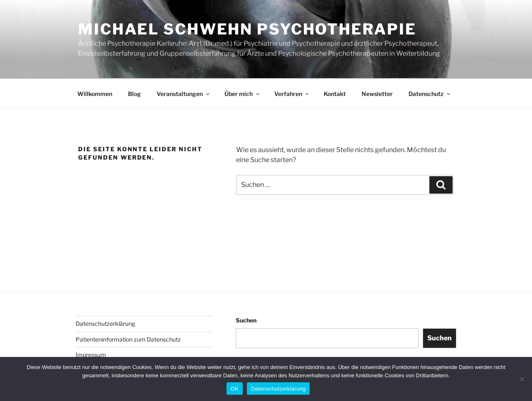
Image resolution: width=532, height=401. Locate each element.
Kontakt (335, 94)
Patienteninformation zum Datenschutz (128, 339)
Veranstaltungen (184, 94)
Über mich (243, 94)
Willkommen (95, 94)
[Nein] (522, 379)
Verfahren (292, 94)
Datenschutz (430, 94)
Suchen (246, 320)
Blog (134, 94)
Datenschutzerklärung (105, 324)
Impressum (91, 355)
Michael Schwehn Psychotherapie (247, 29)
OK (235, 389)
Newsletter (377, 94)
